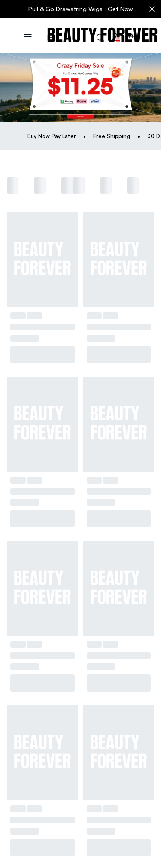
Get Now (120, 9)
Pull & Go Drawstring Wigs (81, 9)
